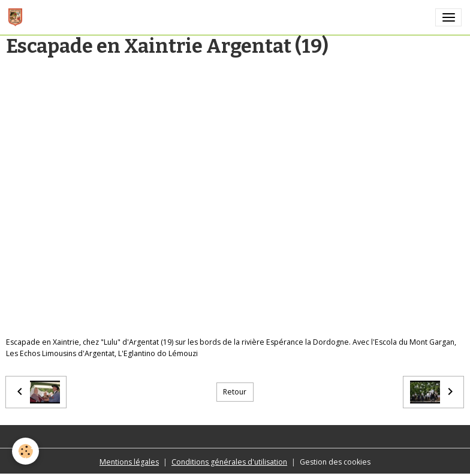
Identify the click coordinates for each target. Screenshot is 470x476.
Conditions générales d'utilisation (229, 462)
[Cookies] (25, 451)
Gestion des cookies (335, 462)
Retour (235, 392)
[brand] (17, 17)
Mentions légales (129, 462)
